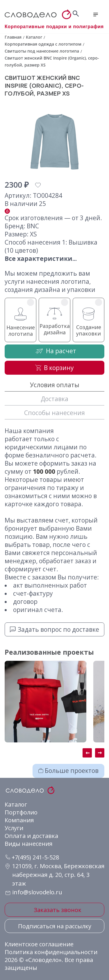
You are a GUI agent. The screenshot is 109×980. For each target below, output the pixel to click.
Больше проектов (68, 771)
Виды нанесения (28, 844)
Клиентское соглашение (39, 944)
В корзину (54, 368)
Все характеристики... (41, 259)
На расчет (55, 351)
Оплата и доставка (31, 836)
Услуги (14, 828)
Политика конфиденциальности (51, 952)
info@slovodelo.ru (37, 892)
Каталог (16, 804)
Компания (19, 820)
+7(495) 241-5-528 (32, 857)
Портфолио (21, 812)
